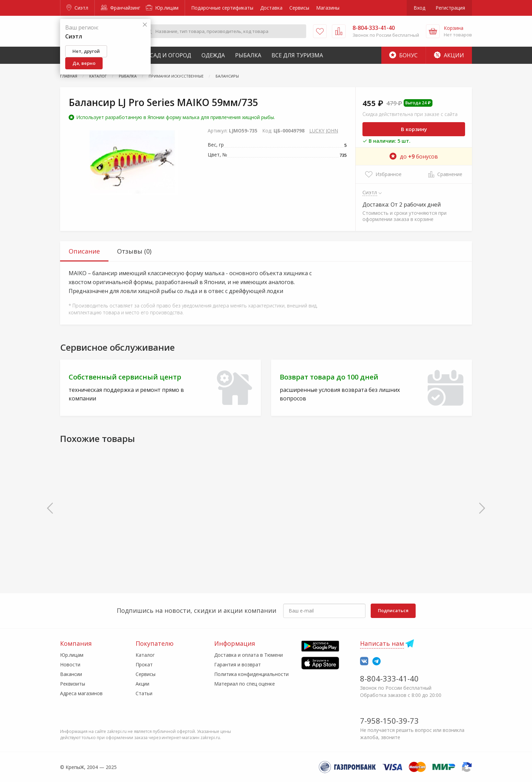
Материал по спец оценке (245, 684)
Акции (449, 55)
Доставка (271, 8)
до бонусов (414, 156)
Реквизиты (73, 684)
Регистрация (450, 8)
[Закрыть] (145, 25)
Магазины (328, 8)
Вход (419, 8)
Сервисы (299, 8)
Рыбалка (248, 55)
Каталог (145, 655)
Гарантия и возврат (238, 664)
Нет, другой (86, 51)
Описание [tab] (84, 251)
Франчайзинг (121, 8)
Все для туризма (297, 55)
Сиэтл (77, 8)
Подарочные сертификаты (222, 8)
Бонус (403, 55)
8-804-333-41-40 (389, 678)
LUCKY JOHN (324, 131)
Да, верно (84, 63)
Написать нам (382, 643)
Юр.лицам (162, 8)
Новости (70, 664)
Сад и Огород (171, 55)
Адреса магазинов (81, 693)
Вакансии (71, 674)
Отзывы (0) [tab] (134, 251)
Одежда (213, 55)
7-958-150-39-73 (389, 721)
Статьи (144, 693)
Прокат (144, 664)
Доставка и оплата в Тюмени (248, 655)
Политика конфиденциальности (251, 674)
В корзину (414, 129)
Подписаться (393, 610)
